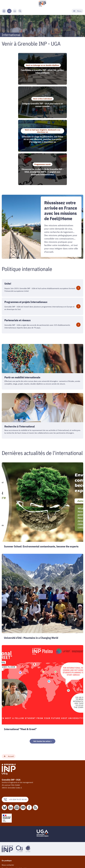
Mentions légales (9, 839)
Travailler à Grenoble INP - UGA (14, 809)
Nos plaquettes (8, 825)
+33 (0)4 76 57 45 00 (15, 740)
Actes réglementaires (10, 846)
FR (9, 11)
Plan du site (6, 859)
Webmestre (6, 862)
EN (15, 11)
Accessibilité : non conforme (13, 849)
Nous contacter (8, 805)
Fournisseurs (7, 812)
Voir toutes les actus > (42, 681)
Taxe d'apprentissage (10, 816)
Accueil (9, 696)
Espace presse (8, 829)
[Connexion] (4, 11)
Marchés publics (8, 842)
